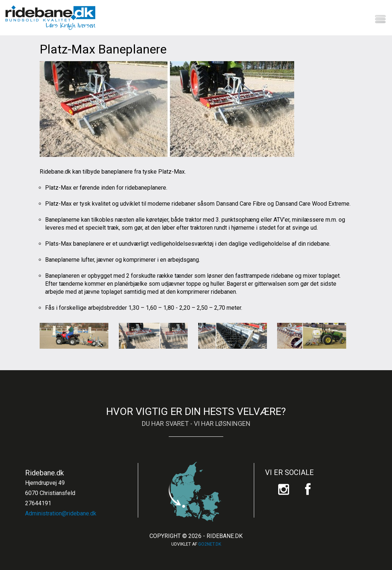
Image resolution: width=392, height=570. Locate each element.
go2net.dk (210, 544)
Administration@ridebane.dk (61, 513)
